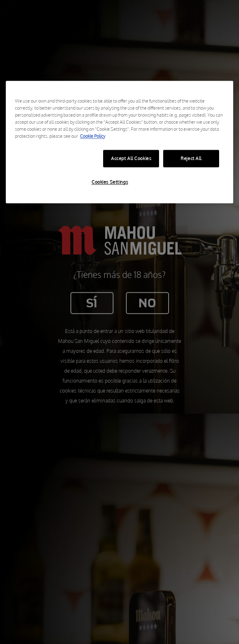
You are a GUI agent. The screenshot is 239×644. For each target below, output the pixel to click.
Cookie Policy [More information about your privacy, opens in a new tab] (93, 136)
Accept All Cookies (131, 158)
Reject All (191, 158)
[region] (119, 142)
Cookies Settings (110, 182)
